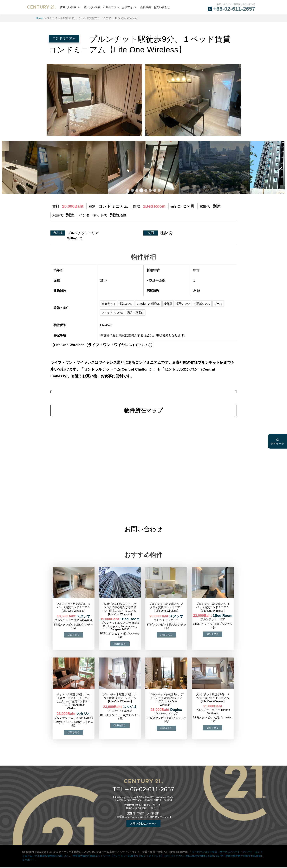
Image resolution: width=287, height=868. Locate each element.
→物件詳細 (74, 635)
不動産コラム (111, 7)
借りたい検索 (68, 7)
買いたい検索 (92, 7)
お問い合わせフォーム (143, 823)
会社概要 (146, 7)
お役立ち (127, 7)
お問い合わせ (162, 7)
